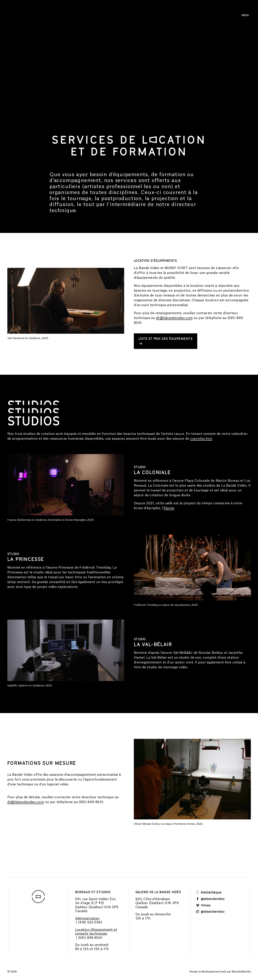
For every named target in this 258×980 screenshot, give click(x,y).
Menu (245, 15)
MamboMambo (241, 972)
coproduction (201, 439)
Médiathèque (209, 893)
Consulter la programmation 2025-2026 (129, 15)
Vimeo (203, 906)
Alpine (169, 508)
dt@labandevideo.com (174, 318)
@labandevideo (211, 899)
